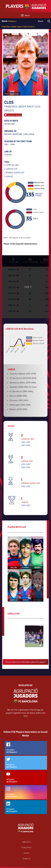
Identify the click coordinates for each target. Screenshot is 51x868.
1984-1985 (26, 505)
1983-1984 (26, 486)
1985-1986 (26, 467)
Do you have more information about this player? (26, 662)
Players (12, 21)
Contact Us (27, 859)
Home (4, 21)
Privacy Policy (27, 847)
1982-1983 (26, 442)
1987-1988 (26, 445)
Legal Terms (27, 842)
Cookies (27, 853)
